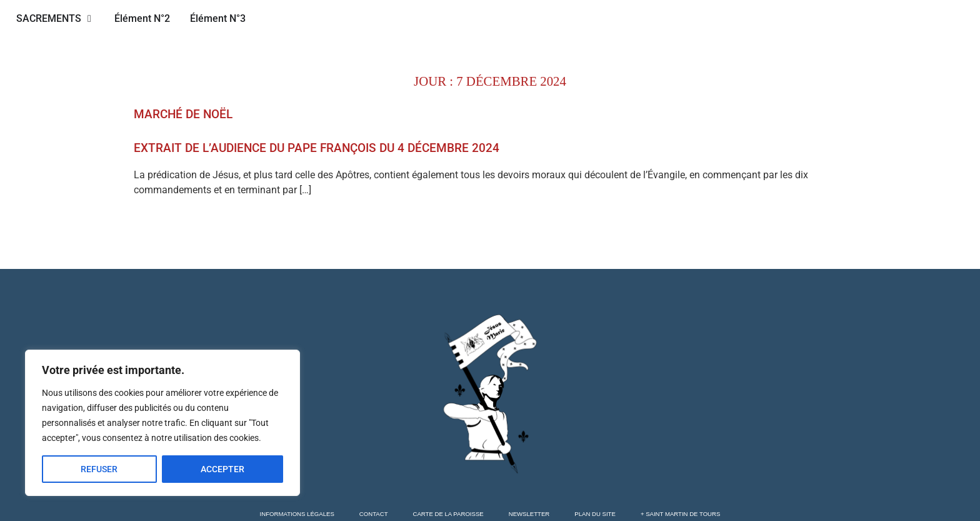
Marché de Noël (183, 114)
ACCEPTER (222, 469)
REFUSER (99, 469)
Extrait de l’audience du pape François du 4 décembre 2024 (317, 148)
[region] (162, 423)
